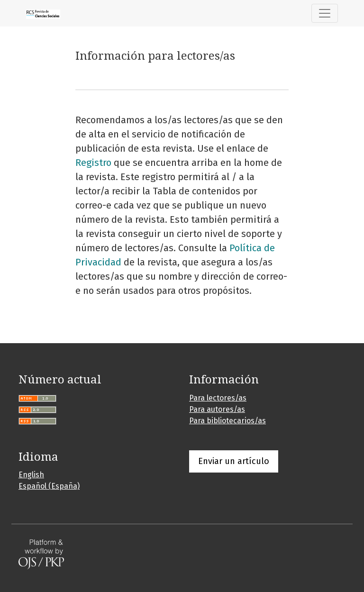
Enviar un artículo (234, 461)
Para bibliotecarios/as (227, 421)
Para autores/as (217, 409)
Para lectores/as (218, 398)
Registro (93, 163)
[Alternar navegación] (325, 13)
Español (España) (49, 486)
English (31, 475)
